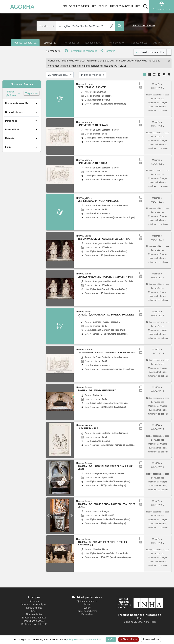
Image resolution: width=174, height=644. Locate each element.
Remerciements (34, 608)
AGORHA (17, 7)
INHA (87, 604)
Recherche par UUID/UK (34, 624)
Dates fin (22, 138)
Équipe (87, 608)
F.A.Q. (34, 611)
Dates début (22, 130)
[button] (48, 250)
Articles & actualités (126, 6)
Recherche (100, 6)
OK (111, 639)
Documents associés (22, 103)
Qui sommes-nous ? (87, 601)
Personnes (22, 121)
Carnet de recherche (87, 611)
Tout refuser (129, 639)
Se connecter (162, 9)
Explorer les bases (76, 6)
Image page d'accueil (34, 621)
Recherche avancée (144, 25)
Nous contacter (34, 614)
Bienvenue (34, 601)
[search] (145, 6)
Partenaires (87, 614)
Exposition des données (34, 618)
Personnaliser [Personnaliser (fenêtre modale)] (151, 639)
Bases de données (22, 112)
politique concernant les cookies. (84, 639)
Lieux (22, 147)
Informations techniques (34, 604)
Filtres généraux (13, 93)
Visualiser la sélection (150, 52)
